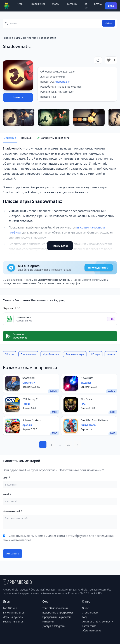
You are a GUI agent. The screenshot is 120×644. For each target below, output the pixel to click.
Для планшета (29, 354)
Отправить (13, 553)
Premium (71, 4)
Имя (7, 478)
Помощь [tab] (26, 138)
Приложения (38, 4)
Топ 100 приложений (55, 608)
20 (69, 444)
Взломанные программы (58, 612)
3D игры (10, 354)
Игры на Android (26, 38)
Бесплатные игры (75, 354)
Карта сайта (89, 626)
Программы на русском (57, 617)
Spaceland (29, 378)
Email (7, 494)
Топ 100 (85, 6)
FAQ (84, 617)
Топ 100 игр (10, 608)
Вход (111, 6)
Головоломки (48, 38)
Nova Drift (87, 378)
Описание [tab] (10, 138)
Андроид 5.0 (62, 82)
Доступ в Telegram (53, 626)
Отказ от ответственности (98, 621)
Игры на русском (13, 617)
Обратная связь (92, 630)
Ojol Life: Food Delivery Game (94, 420)
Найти (109, 23)
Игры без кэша (51, 354)
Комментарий (13, 511)
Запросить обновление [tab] (53, 138)
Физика (111, 354)
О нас (85, 608)
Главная (8, 38)
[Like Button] (109, 60)
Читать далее (60, 246)
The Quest (87, 399)
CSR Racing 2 (30, 399)
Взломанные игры (14, 612)
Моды (56, 4)
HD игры (96, 354)
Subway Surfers (32, 420)
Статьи (98, 4)
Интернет (48, 621)
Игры (20, 4)
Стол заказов (90, 612)
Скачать (18, 97)
